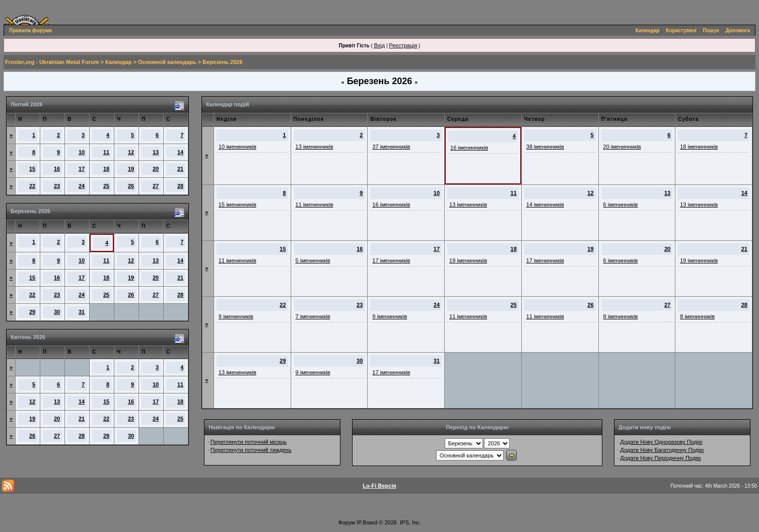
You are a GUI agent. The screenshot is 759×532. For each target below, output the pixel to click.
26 (131, 186)
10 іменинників (237, 147)
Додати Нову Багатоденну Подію (662, 450)
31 (82, 312)
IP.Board (367, 522)
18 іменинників (699, 147)
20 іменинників (622, 147)
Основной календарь (167, 62)
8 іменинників (621, 316)
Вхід (380, 45)
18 (106, 169)
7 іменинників (313, 316)
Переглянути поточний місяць (249, 442)
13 (156, 152)
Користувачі (681, 30)
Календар (648, 30)
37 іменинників (391, 147)
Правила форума (30, 30)
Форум (346, 522)
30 (57, 312)
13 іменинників (315, 147)
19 (131, 169)
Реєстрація (403, 45)
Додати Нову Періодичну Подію (660, 458)
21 (180, 169)
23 (57, 186)
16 (57, 169)
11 (106, 152)
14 (180, 152)
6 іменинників (621, 205)
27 (156, 186)
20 (156, 169)
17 (82, 169)
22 (32, 186)
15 (32, 169)
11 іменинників (315, 205)
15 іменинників (237, 205)
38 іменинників (545, 147)
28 (180, 186)
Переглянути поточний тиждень (251, 450)
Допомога (738, 30)
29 (32, 312)
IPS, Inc (410, 522)
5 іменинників (313, 260)
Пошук (711, 30)
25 (106, 186)
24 (82, 186)
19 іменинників (468, 260)
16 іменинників (469, 148)
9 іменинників (236, 316)
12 (131, 152)
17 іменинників (391, 260)
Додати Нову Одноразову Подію (661, 442)
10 (82, 152)
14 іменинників (545, 205)
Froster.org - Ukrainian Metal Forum (52, 62)
